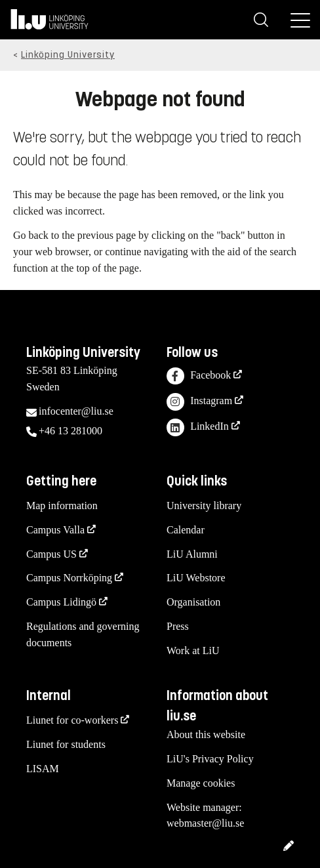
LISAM (43, 769)
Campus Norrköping (69, 578)
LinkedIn (198, 427)
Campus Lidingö (61, 602)
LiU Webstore (196, 578)
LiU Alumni (192, 554)
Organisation (193, 602)
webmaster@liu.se (205, 823)
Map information (62, 506)
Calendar (186, 530)
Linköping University (68, 55)
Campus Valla (55, 530)
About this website (206, 734)
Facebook (199, 376)
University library (204, 506)
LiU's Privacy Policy (210, 759)
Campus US (51, 554)
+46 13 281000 (70, 431)
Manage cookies (201, 783)
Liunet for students (66, 744)
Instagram (199, 402)
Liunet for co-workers (72, 720)
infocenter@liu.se (76, 411)
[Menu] (300, 20)
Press (178, 626)
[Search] (261, 20)
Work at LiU (193, 651)
